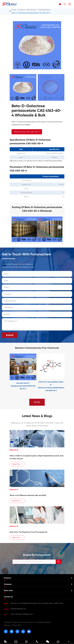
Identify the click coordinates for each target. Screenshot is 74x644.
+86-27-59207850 (16, 614)
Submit (10, 335)
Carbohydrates (44, 10)
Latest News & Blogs (37, 416)
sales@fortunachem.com (18, 609)
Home (14, 10)
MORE (37, 402)
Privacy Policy (17, 625)
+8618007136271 (28, 614)
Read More (17, 464)
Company (8, 584)
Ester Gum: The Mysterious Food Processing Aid (28, 532)
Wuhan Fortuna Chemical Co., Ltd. (27, 622)
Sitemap (7, 625)
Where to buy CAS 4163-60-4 (27, 132)
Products (21, 10)
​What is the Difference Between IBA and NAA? (28, 495)
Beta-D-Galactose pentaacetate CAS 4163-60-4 (31, 13)
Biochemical (31, 10)
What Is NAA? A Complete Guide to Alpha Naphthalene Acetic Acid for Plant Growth (37, 457)
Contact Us (8, 597)
